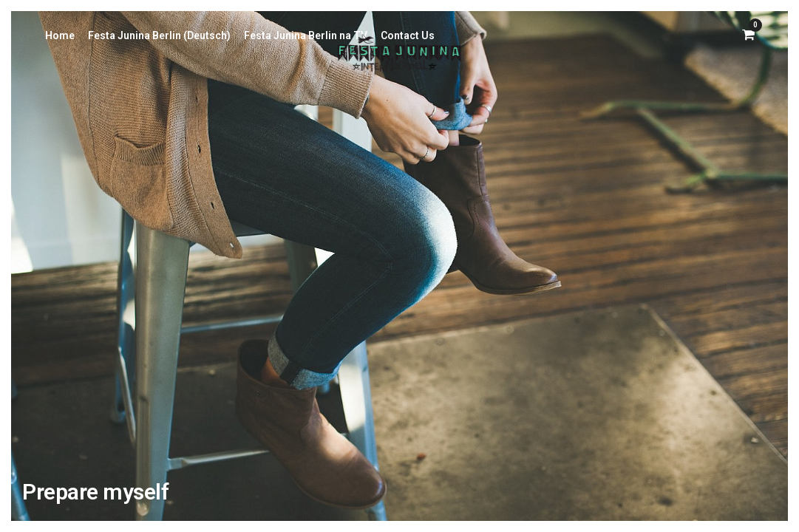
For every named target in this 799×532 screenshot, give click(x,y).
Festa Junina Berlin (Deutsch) (159, 35)
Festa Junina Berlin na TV (306, 35)
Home (60, 35)
